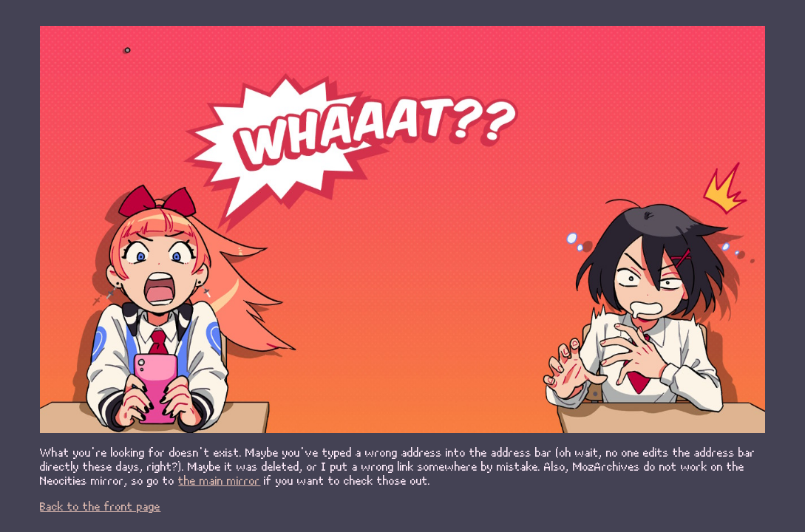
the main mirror (219, 480)
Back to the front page (100, 506)
